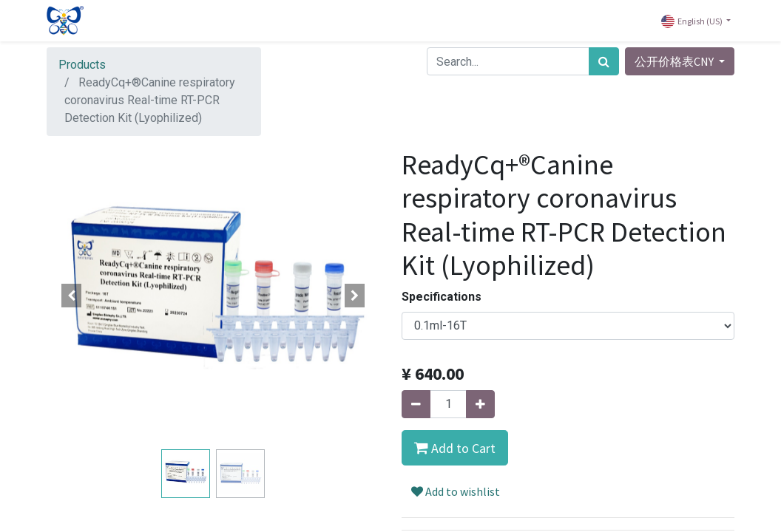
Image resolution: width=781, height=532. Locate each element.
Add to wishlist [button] (456, 491)
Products (82, 65)
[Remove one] (416, 404)
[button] (72, 296)
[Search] (604, 61)
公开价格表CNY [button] (675, 61)
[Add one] (480, 404)
